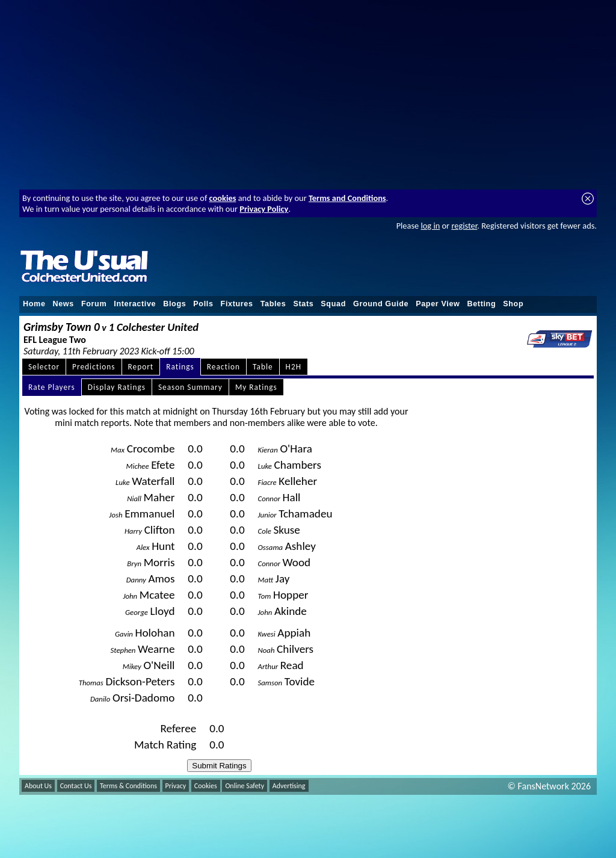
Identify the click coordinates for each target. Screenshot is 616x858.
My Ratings (256, 387)
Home (34, 304)
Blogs (174, 304)
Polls (203, 304)
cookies (223, 198)
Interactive (135, 304)
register (464, 226)
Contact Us (76, 786)
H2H (294, 367)
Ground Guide (381, 304)
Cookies (206, 786)
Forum (94, 304)
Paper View (438, 304)
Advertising (289, 786)
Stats (303, 304)
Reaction (223, 367)
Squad (333, 304)
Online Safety (245, 786)
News (63, 304)
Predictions (94, 367)
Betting (481, 304)
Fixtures (237, 304)
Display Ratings (117, 387)
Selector (44, 367)
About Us (38, 786)
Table (263, 367)
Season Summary (190, 387)
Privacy (176, 786)
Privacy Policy (264, 209)
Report (141, 367)
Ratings (180, 367)
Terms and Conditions (347, 198)
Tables (273, 304)
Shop (513, 304)
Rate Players (52, 387)
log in (430, 226)
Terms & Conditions (128, 786)
